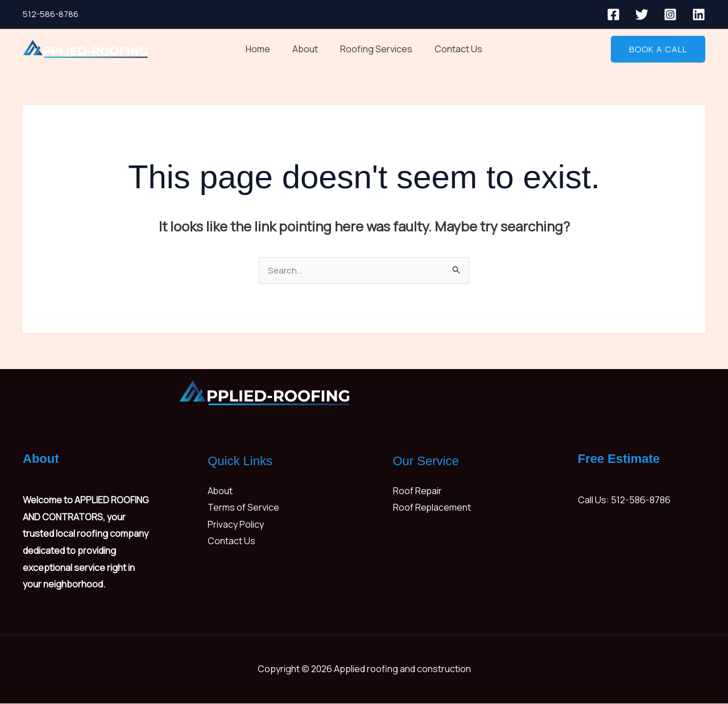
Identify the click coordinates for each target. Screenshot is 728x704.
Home (264, 49)
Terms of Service (243, 508)
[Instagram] (670, 15)
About (307, 49)
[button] (658, 49)
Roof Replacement (432, 508)
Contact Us (453, 49)
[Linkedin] (699, 15)
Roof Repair (418, 491)
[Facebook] (613, 15)
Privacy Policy (236, 525)
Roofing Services (375, 49)
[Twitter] (642, 15)
